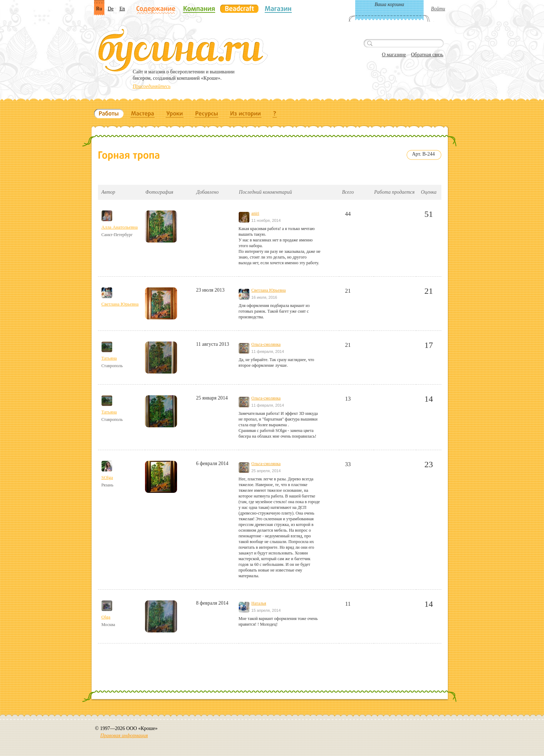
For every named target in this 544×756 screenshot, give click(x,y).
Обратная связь (427, 55)
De (110, 9)
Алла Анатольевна (120, 227)
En (122, 9)
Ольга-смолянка (266, 344)
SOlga (107, 477)
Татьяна (109, 358)
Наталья (259, 603)
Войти (438, 9)
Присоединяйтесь (152, 86)
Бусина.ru (182, 50)
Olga (106, 617)
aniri (255, 213)
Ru (99, 9)
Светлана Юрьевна (120, 304)
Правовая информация (124, 736)
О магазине (394, 55)
